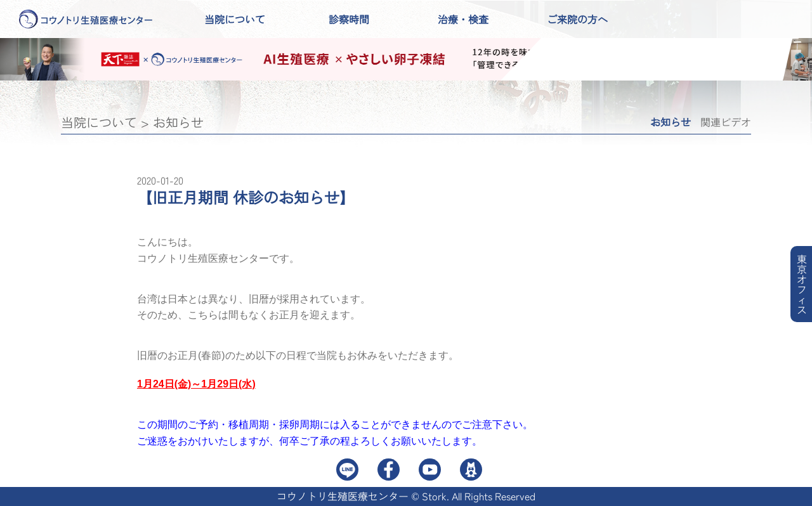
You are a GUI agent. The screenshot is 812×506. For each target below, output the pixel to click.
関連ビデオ (726, 122)
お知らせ (178, 122)
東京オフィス (802, 284)
